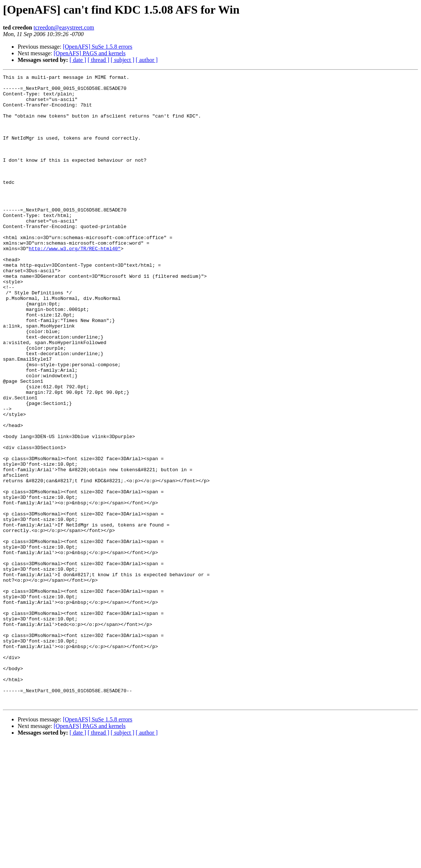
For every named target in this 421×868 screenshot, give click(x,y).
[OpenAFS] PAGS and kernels (90, 53)
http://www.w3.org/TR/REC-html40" (75, 284)
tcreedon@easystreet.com (64, 27)
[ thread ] (98, 60)
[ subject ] (123, 60)
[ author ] (147, 60)
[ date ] (78, 60)
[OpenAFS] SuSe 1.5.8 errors (98, 47)
